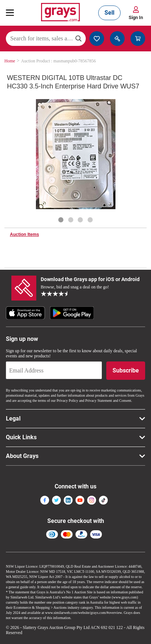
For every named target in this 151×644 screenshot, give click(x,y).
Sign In (136, 17)
